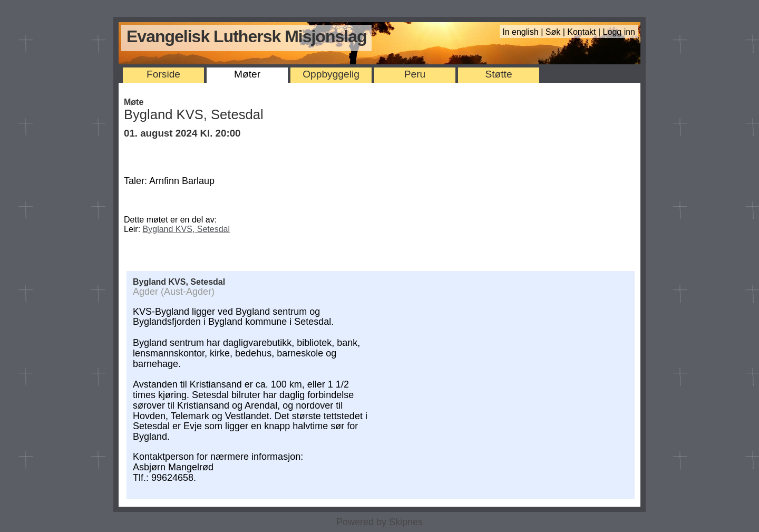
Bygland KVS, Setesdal (186, 229)
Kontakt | (585, 32)
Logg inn (619, 32)
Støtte (498, 74)
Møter (247, 74)
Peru (415, 74)
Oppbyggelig (331, 74)
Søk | (557, 32)
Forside (163, 74)
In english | (524, 32)
